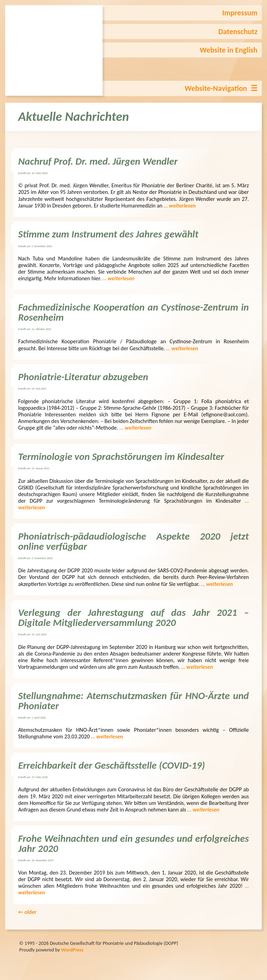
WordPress (72, 950)
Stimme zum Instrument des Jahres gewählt (108, 234)
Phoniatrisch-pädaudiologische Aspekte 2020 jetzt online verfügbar (133, 541)
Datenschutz (238, 32)
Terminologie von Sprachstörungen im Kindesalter (121, 457)
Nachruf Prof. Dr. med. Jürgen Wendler (98, 161)
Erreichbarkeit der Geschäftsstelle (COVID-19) (111, 765)
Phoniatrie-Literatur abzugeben (83, 377)
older (27, 912)
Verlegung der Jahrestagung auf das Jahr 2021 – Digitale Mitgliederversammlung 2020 (133, 618)
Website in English (229, 50)
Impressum (240, 13)
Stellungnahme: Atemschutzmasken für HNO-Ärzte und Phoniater (133, 701)
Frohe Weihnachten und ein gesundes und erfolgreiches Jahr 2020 (133, 844)
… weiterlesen (180, 206)
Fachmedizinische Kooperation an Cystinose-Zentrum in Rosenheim (133, 312)
